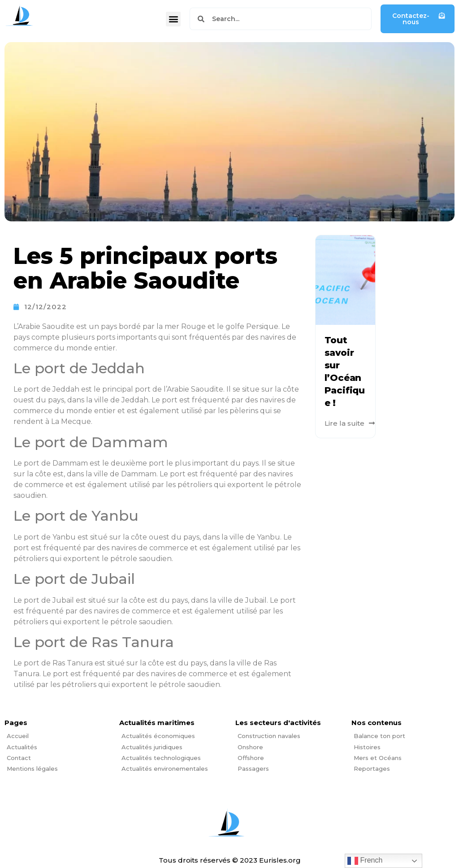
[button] (173, 19)
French (365, 861)
